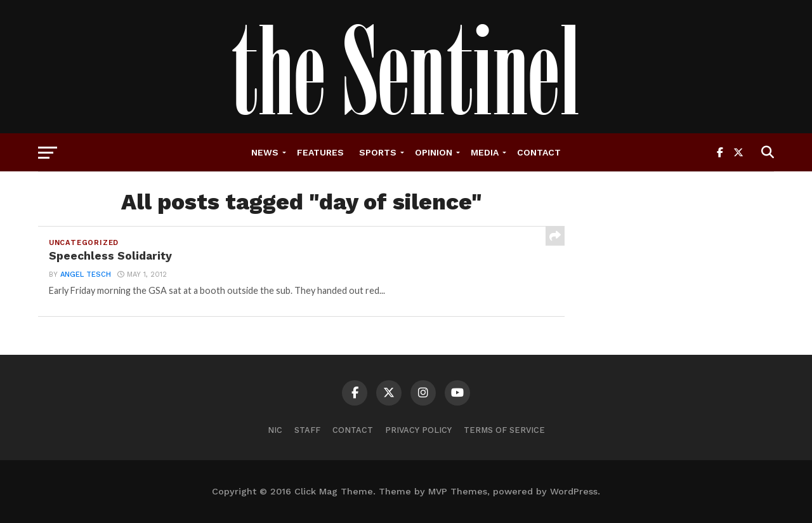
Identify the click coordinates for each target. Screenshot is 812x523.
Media (485, 152)
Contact (539, 152)
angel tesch (86, 275)
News (265, 152)
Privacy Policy (418, 430)
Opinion (434, 152)
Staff (307, 430)
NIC (275, 430)
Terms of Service (504, 430)
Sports (378, 152)
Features (320, 152)
